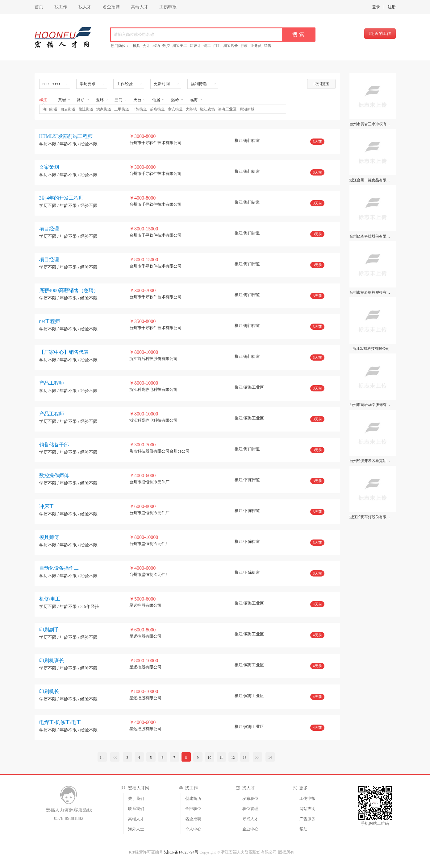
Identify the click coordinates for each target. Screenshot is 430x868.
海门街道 (50, 109)
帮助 (303, 829)
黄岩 (62, 100)
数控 (166, 46)
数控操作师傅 (54, 475)
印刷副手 (49, 630)
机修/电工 (50, 599)
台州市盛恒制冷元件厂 (149, 482)
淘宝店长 (231, 46)
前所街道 (157, 109)
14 (270, 758)
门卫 (217, 46)
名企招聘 (111, 7)
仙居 (156, 100)
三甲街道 (122, 109)
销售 (268, 46)
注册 (392, 7)
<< (115, 758)
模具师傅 (49, 537)
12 (233, 758)
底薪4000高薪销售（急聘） (69, 290)
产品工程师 (52, 383)
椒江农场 (207, 109)
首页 (39, 7)
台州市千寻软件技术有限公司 (155, 143)
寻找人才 (250, 819)
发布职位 (250, 798)
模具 (136, 46)
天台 (137, 100)
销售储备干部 (54, 445)
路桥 (81, 100)
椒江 (43, 100)
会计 (146, 46)
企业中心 (250, 829)
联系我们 (136, 809)
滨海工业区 (227, 109)
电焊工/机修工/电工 (60, 722)
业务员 (256, 46)
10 (210, 758)
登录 (376, 7)
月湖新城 (247, 109)
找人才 (85, 7)
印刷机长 (49, 691)
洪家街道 (104, 109)
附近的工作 (380, 33)
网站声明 (307, 809)
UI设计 (195, 46)
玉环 (100, 100)
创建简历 (193, 798)
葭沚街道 (86, 109)
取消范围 (321, 84)
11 (221, 758)
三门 (119, 100)
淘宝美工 (180, 46)
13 (245, 758)
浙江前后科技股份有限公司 (153, 359)
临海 (194, 100)
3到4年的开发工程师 (61, 198)
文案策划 (49, 167)
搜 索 (298, 35)
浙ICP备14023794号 (181, 852)
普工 (207, 46)
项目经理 (49, 229)
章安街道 (175, 109)
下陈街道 (140, 109)
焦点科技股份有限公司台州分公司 (159, 451)
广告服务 (307, 819)
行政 (244, 46)
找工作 (61, 7)
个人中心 (193, 829)
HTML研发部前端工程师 (66, 136)
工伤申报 (168, 7)
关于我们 (136, 798)
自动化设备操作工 (59, 568)
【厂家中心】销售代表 (64, 352)
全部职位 (193, 809)
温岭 (175, 100)
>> (257, 758)
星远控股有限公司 (145, 605)
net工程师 (50, 321)
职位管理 (250, 809)
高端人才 (140, 7)
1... (102, 758)
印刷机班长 (52, 661)
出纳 (156, 46)
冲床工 (47, 506)
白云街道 (68, 109)
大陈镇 (191, 109)
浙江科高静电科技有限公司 (153, 389)
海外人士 (136, 829)
